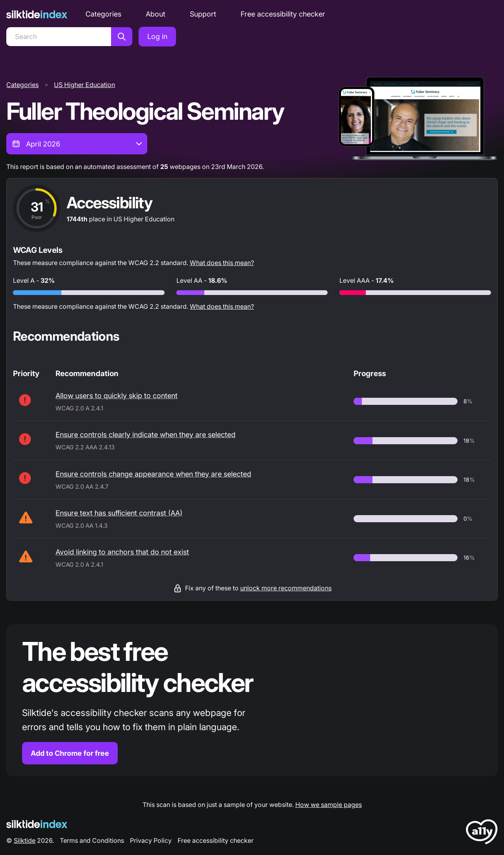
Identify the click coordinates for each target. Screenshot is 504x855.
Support (203, 14)
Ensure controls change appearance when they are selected (153, 474)
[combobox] (77, 144)
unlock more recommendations (286, 588)
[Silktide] (37, 14)
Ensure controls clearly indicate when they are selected (145, 435)
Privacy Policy (151, 840)
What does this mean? (222, 263)
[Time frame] (77, 144)
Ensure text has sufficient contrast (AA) (119, 513)
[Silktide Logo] (37, 824)
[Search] (59, 37)
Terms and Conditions (92, 840)
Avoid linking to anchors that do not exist (122, 552)
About (156, 14)
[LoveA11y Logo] (482, 833)
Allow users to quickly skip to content (117, 396)
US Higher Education (84, 85)
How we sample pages (329, 805)
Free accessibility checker (283, 14)
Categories (103, 14)
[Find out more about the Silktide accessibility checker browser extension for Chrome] (252, 700)
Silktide (25, 840)
